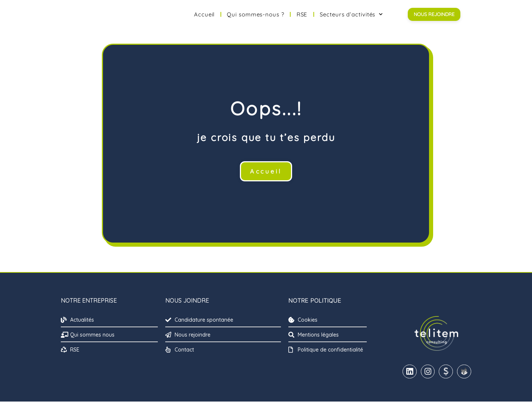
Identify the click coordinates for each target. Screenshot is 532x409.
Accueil (204, 18)
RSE (302, 18)
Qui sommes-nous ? (255, 18)
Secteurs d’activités (351, 18)
